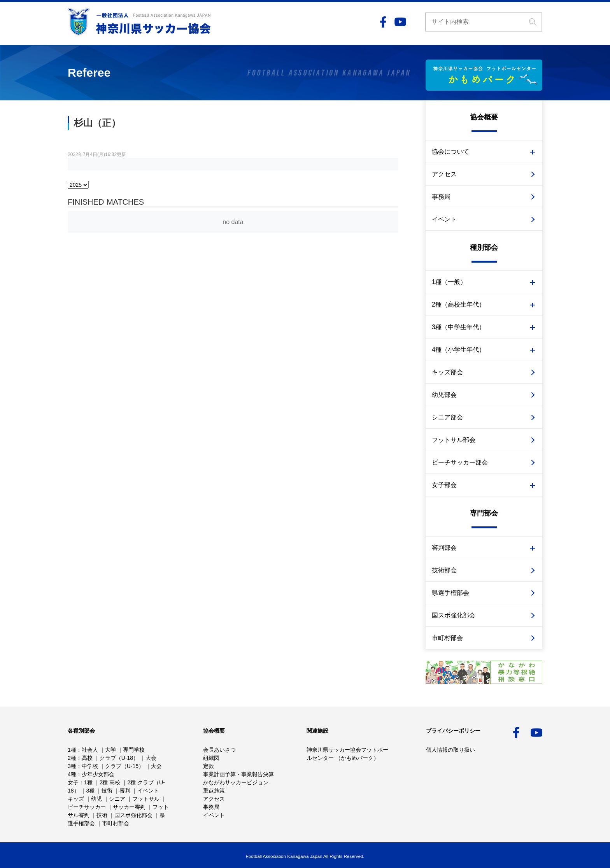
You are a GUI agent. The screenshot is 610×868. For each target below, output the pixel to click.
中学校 (90, 766)
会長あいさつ (219, 750)
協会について (450, 152)
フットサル (146, 799)
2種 (72, 758)
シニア (117, 799)
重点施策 (214, 791)
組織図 (211, 758)
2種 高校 (110, 782)
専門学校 (134, 750)
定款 (209, 766)
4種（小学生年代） (458, 350)
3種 (72, 766)
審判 (125, 791)
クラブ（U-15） (124, 766)
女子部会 (444, 485)
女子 (73, 782)
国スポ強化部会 (454, 615)
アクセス (444, 174)
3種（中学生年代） (458, 327)
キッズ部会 (447, 372)
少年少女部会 (98, 774)
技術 (107, 791)
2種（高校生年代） (458, 304)
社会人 (90, 750)
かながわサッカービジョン (236, 782)
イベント (444, 219)
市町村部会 (447, 638)
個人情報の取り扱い (450, 750)
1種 (72, 750)
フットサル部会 (454, 440)
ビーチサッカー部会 (460, 462)
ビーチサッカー (87, 807)
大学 (110, 750)
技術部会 (444, 570)
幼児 (96, 799)
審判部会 (444, 548)
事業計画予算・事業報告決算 (238, 774)
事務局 (441, 197)
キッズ (76, 799)
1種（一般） (449, 282)
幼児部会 (444, 395)
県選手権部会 (450, 593)
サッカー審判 (129, 807)
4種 (72, 774)
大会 (151, 758)
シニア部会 (447, 417)
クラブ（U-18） (119, 758)
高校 (87, 758)
